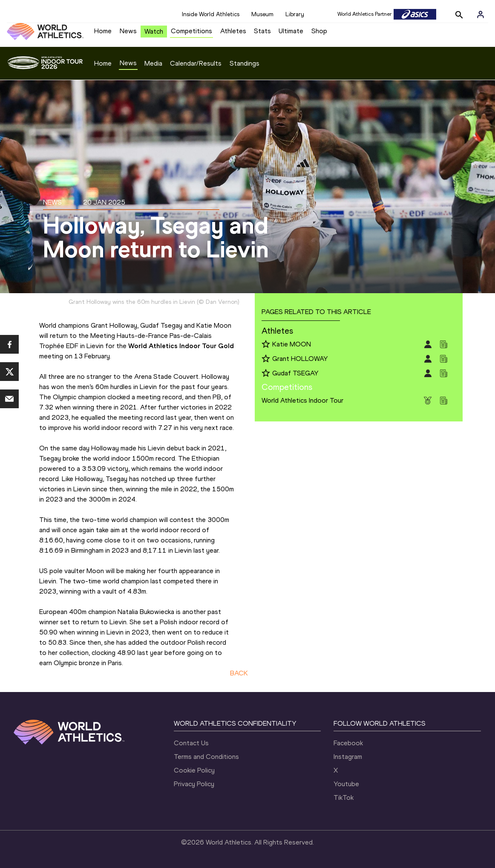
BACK (239, 673)
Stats (262, 31)
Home (103, 31)
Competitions (191, 31)
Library (295, 14)
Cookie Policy (194, 770)
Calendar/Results (196, 63)
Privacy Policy (194, 784)
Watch (154, 31)
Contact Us (191, 743)
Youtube (346, 784)
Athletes (233, 31)
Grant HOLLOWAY (300, 359)
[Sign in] (481, 14)
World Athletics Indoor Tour (302, 400)
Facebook (348, 743)
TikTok (344, 797)
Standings (245, 63)
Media (153, 63)
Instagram (348, 757)
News (128, 31)
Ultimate (291, 31)
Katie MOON (292, 344)
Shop (319, 31)
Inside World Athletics (211, 14)
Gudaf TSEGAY (295, 373)
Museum (262, 14)
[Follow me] (266, 345)
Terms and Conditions (206, 757)
